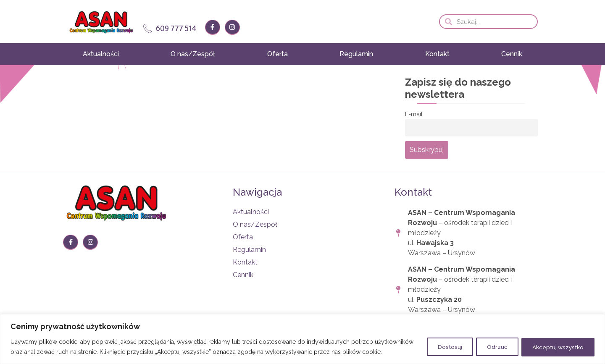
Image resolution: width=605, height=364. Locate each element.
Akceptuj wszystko (556, 342)
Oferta (278, 54)
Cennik (512, 54)
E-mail (414, 114)
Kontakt (437, 54)
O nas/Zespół (193, 54)
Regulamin (356, 54)
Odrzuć (491, 342)
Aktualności (101, 54)
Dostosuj (441, 342)
